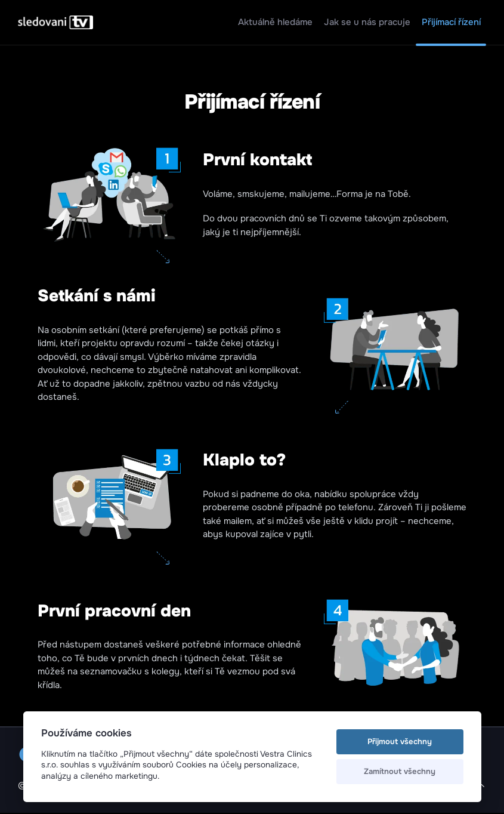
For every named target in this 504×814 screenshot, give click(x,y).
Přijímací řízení (451, 22)
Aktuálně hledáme (275, 22)
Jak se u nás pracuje (367, 22)
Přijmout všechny (400, 741)
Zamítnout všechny (400, 771)
